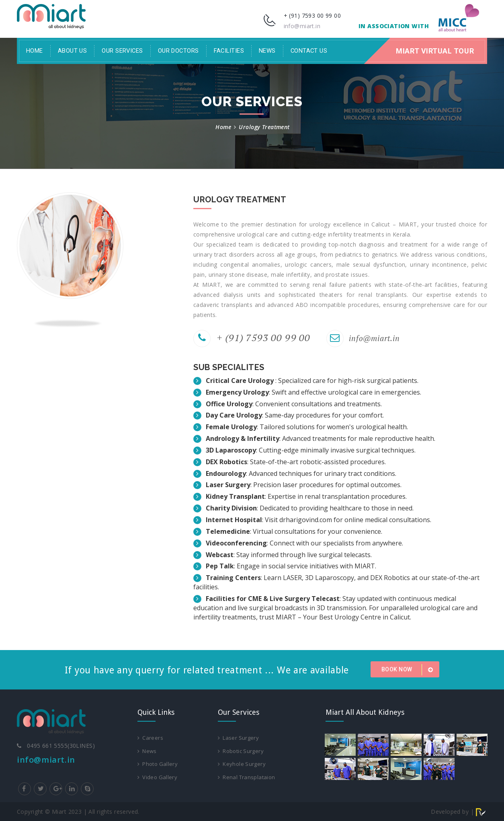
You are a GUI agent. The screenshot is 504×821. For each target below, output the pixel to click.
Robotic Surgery (243, 751)
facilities (229, 51)
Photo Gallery (159, 764)
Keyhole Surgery (243, 764)
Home (35, 51)
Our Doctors (178, 51)
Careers (151, 737)
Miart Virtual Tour (436, 51)
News (267, 51)
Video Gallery (158, 778)
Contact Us (309, 51)
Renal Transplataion (248, 778)
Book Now (409, 670)
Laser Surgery (240, 737)
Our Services (122, 51)
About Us (73, 51)
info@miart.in (374, 338)
